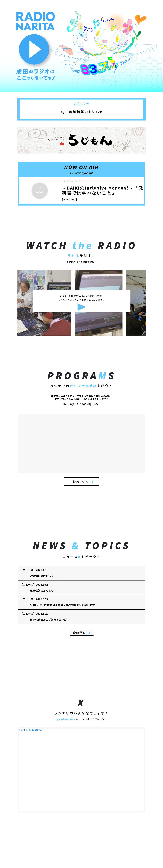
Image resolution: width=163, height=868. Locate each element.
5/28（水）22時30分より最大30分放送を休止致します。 (64, 605)
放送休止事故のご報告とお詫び (49, 620)
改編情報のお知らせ (42, 576)
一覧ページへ (82, 482)
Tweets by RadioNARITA (30, 730)
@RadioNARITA (66, 719)
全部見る (82, 633)
